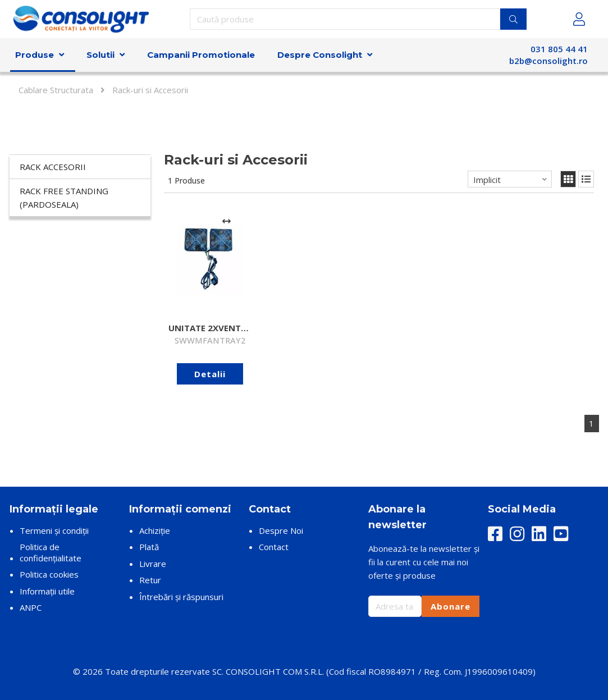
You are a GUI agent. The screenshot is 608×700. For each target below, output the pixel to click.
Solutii (100, 55)
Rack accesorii (53, 167)
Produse (35, 55)
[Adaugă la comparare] (227, 221)
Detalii (210, 374)
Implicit (487, 180)
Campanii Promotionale (201, 55)
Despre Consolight (320, 55)
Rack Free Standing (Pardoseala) (64, 198)
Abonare (451, 606)
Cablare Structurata (56, 90)
